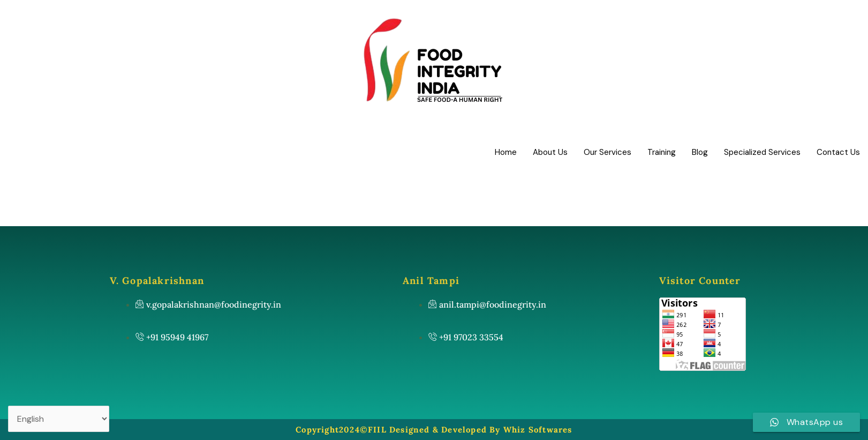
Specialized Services (762, 152)
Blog (700, 152)
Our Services (607, 152)
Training (662, 152)
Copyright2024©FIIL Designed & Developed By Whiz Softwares (434, 430)
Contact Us (838, 152)
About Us (550, 152)
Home (506, 152)
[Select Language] (59, 419)
